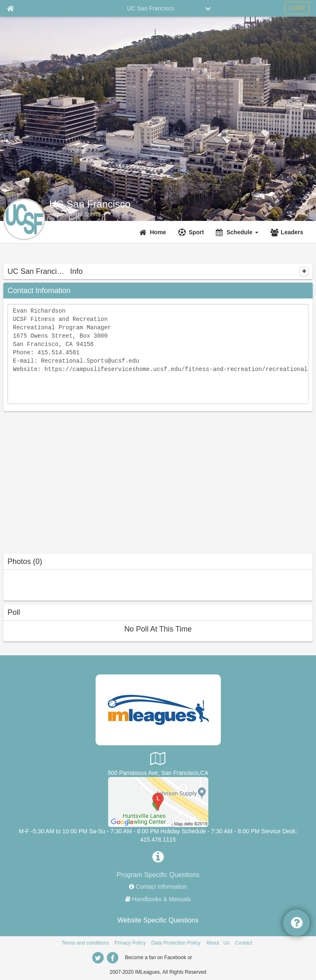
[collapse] (304, 271)
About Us (218, 943)
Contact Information (161, 887)
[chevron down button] (208, 8)
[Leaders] (288, 232)
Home (158, 232)
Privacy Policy (130, 943)
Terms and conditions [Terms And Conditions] (85, 943)
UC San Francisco (90, 204)
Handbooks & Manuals (162, 899)
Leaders (292, 232)
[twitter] (98, 958)
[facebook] (113, 958)
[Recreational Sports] (75, 214)
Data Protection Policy (176, 943)
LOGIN (297, 8)
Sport (196, 232)
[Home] (154, 232)
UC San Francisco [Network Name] (151, 8)
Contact (244, 943)
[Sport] (192, 232)
